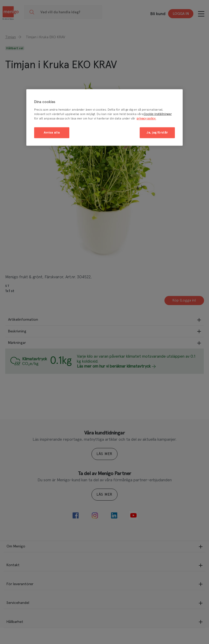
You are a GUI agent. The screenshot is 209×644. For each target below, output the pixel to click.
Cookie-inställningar (158, 114)
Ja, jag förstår (157, 133)
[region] (104, 118)
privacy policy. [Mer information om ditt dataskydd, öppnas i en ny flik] (146, 119)
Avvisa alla (52, 133)
